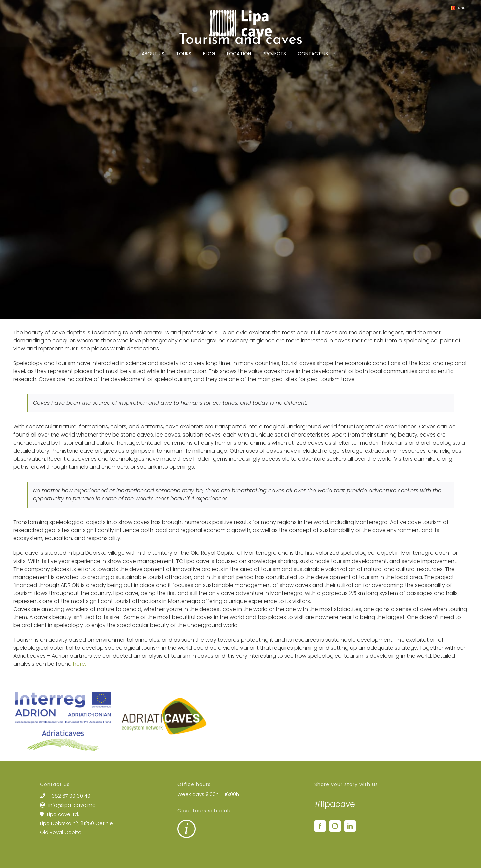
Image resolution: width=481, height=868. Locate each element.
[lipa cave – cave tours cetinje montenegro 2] (240, 159)
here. (79, 664)
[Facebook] (320, 826)
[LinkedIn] (350, 826)
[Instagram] (335, 826)
